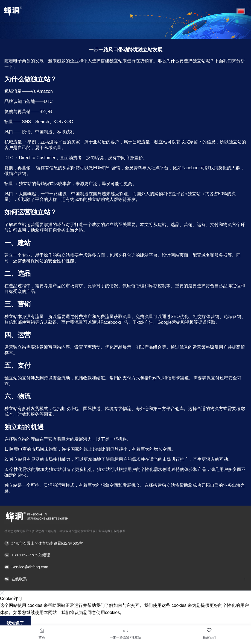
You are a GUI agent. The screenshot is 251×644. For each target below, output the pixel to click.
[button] (241, 11)
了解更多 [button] (133, 613)
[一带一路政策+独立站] (125, 630)
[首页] (42, 630)
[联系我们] (209, 630)
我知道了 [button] (15, 623)
